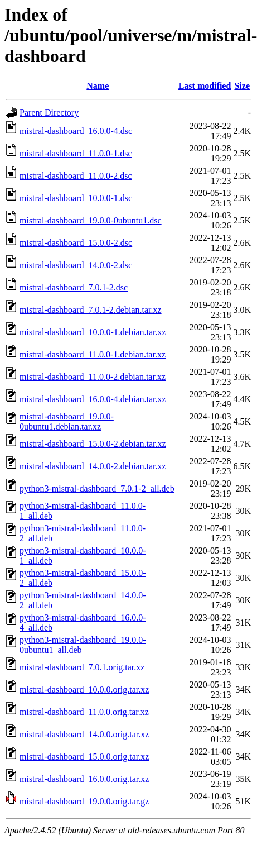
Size (242, 86)
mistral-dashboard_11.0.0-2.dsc (76, 176)
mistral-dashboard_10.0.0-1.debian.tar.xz (93, 332)
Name (98, 86)
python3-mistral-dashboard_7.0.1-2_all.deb (97, 488)
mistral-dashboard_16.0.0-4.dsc (76, 131)
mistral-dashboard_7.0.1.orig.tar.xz (82, 667)
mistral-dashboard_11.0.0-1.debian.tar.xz (93, 354)
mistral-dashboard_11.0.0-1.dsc (76, 153)
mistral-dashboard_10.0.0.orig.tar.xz (84, 690)
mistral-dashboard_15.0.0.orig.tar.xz (84, 757)
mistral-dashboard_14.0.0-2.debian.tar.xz (93, 466)
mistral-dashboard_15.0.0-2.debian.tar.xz (93, 444)
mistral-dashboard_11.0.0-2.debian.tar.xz (93, 377)
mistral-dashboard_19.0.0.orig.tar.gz (84, 801)
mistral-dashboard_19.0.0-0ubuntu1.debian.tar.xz (67, 421)
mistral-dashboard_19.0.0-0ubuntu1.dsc (91, 220)
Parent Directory (49, 113)
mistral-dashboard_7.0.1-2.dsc (74, 287)
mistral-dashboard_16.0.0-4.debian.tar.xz (93, 399)
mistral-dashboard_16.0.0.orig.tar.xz (84, 779)
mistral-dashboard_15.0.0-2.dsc (76, 243)
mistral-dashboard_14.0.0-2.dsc (76, 265)
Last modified (205, 86)
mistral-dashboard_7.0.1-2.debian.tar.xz (91, 310)
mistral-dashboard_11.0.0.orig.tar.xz (84, 712)
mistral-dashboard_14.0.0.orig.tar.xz (84, 734)
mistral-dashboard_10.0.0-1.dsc (76, 198)
